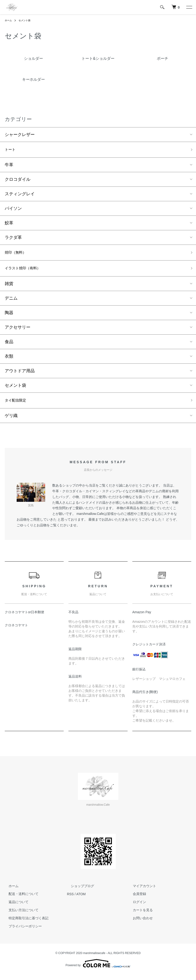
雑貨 (9, 287)
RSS (70, 899)
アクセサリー (18, 331)
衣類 (9, 360)
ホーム (9, 20)
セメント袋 (27, 20)
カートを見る (139, 915)
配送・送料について (20, 899)
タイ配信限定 (18, 405)
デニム (11, 302)
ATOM (81, 899)
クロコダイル (18, 181)
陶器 (9, 317)
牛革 (9, 166)
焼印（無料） (18, 255)
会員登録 (136, 899)
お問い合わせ (139, 923)
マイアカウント (141, 891)
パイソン (13, 210)
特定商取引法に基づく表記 (25, 923)
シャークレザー (20, 135)
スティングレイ (20, 195)
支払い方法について (20, 915)
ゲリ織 (11, 421)
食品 (9, 346)
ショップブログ (79, 891)
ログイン (136, 907)
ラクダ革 (13, 239)
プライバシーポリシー (21, 931)
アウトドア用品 (20, 375)
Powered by (98, 969)
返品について (15, 907)
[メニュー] (189, 7)
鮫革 (9, 224)
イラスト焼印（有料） (26, 271)
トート (11, 150)
